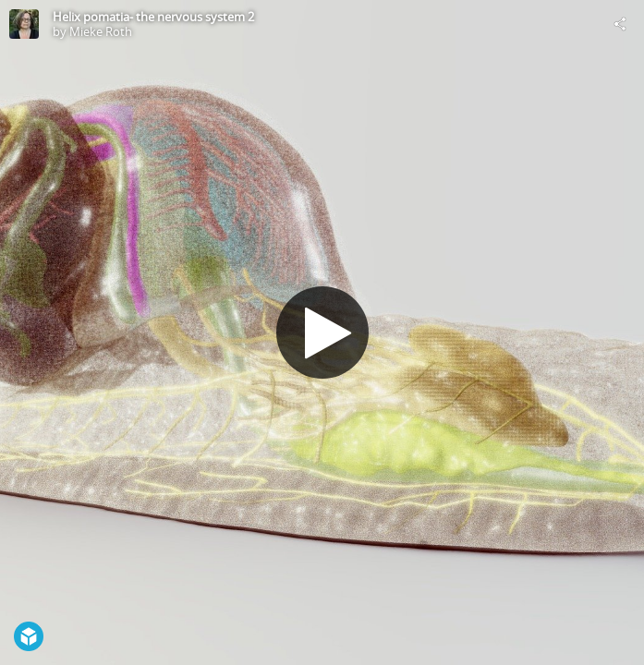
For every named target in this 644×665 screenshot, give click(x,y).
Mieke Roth (101, 31)
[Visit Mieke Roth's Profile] (24, 24)
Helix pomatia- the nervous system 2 (153, 17)
